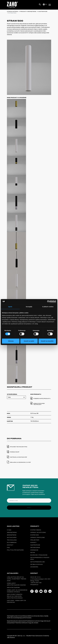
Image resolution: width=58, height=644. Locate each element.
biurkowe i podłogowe (39, 555)
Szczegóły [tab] (29, 307)
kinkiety (33, 542)
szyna (33, 553)
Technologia (12, 540)
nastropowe (43, 11)
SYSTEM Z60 (35, 535)
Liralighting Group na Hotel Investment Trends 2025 (17, 579)
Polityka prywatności (15, 550)
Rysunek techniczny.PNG (19, 447)
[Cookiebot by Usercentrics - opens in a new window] (48, 302)
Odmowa (11, 341)
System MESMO (36, 530)
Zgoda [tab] (10, 307)
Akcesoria (34, 567)
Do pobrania (12, 542)
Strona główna (12, 11)
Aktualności (12, 537)
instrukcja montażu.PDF (19, 457)
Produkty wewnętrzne (28, 11)
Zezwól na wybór (29, 341)
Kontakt (10, 545)
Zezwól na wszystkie (47, 341)
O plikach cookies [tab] (48, 307)
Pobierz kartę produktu (42, 399)
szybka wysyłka (36, 564)
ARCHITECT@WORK (13, 588)
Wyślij (29, 508)
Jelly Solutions (11, 638)
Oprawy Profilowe (37, 537)
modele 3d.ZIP (15, 452)
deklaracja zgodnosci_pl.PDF (20, 462)
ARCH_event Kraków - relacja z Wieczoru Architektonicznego (15, 596)
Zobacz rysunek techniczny (39, 404)
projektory (35, 540)
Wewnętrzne (12, 532)
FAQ (8, 547)
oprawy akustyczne (38, 532)
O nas (9, 530)
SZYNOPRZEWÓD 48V (38, 562)
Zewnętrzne (12, 535)
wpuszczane (35, 547)
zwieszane (34, 550)
